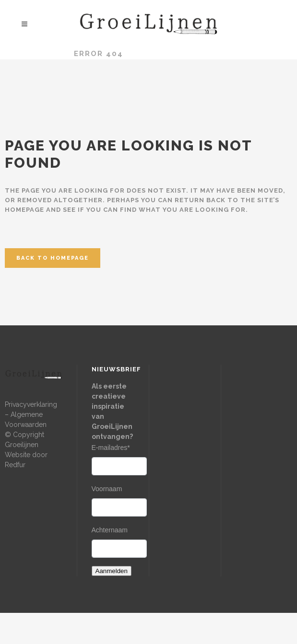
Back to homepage (53, 258)
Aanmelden (112, 571)
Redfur (15, 465)
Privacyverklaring (31, 404)
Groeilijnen (34, 54)
